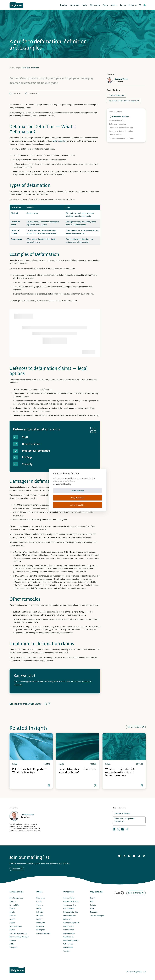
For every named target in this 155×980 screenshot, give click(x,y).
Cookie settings (78, 491)
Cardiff (39, 901)
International (74, 5)
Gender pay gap (16, 926)
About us (114, 5)
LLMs (12, 944)
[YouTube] (134, 856)
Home (12, 68)
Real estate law (69, 933)
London (39, 919)
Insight (15, 764)
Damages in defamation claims (121, 131)
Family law (67, 919)
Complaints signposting (18, 933)
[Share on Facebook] (123, 829)
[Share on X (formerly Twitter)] (118, 829)
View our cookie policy (62, 484)
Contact (12, 923)
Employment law (69, 916)
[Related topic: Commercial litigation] (116, 95)
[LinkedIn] (119, 856)
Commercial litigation (71, 901)
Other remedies (115, 135)
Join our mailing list (97, 916)
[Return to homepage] (16, 5)
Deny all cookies (77, 498)
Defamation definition (121, 117)
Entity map (13, 947)
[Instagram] (124, 856)
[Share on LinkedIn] (114, 829)
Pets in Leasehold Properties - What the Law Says (30, 771)
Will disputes (68, 944)
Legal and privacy (16, 898)
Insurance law (68, 926)
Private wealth (69, 930)
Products (13, 916)
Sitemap (13, 940)
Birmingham (41, 898)
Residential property (71, 940)
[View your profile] (145, 5)
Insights (85, 5)
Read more (49, 786)
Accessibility (14, 905)
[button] (17, 869)
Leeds (39, 908)
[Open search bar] (139, 5)
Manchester (41, 923)
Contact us (132, 5)
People (105, 5)
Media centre (95, 5)
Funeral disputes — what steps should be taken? (77, 771)
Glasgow (40, 905)
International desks (43, 933)
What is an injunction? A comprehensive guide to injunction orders (120, 772)
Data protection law (71, 912)
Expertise (64, 5)
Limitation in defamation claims (121, 138)
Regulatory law (69, 937)
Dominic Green (121, 79)
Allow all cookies (78, 505)
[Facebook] (129, 856)
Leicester (40, 912)
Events (93, 898)
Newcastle (40, 926)
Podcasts (94, 912)
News (92, 908)
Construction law (70, 905)
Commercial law (69, 898)
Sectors (12, 908)
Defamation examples (118, 124)
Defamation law (60, 141)
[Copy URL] (127, 829)
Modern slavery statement (19, 937)
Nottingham (41, 930)
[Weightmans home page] (17, 970)
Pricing (12, 930)
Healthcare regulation (71, 923)
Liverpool (40, 916)
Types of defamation (117, 120)
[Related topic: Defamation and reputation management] (124, 101)
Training (66, 951)
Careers (123, 5)
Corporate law (69, 908)
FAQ (92, 901)
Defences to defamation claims (121, 128)
